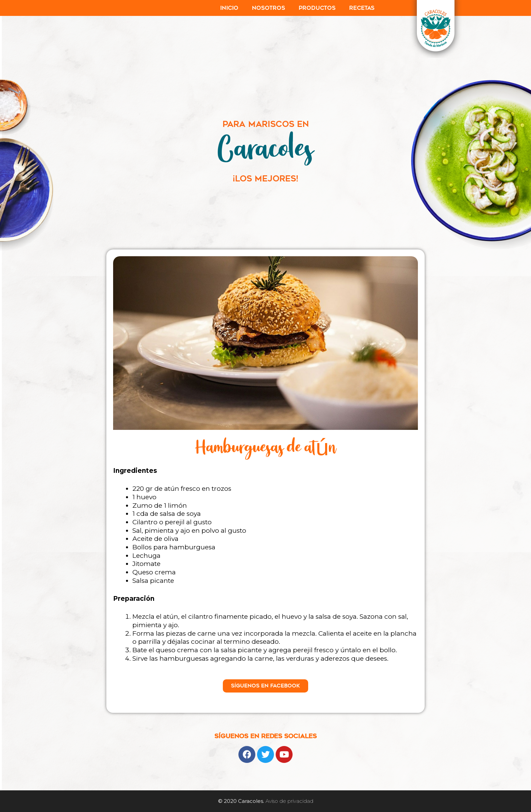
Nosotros (269, 8)
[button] (265, 686)
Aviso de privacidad (289, 801)
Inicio (229, 8)
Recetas (362, 8)
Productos (317, 8)
